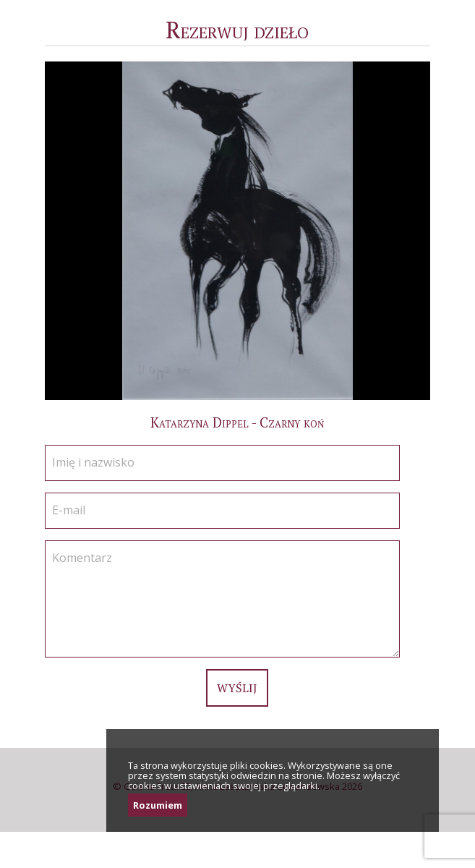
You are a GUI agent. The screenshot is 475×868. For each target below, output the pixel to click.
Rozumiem (158, 805)
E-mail (69, 510)
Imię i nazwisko (93, 462)
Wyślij (237, 688)
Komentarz (82, 558)
